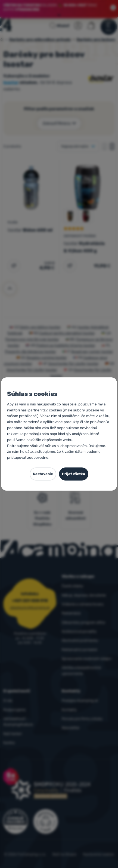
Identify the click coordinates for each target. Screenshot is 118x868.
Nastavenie (43, 474)
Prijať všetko (74, 474)
